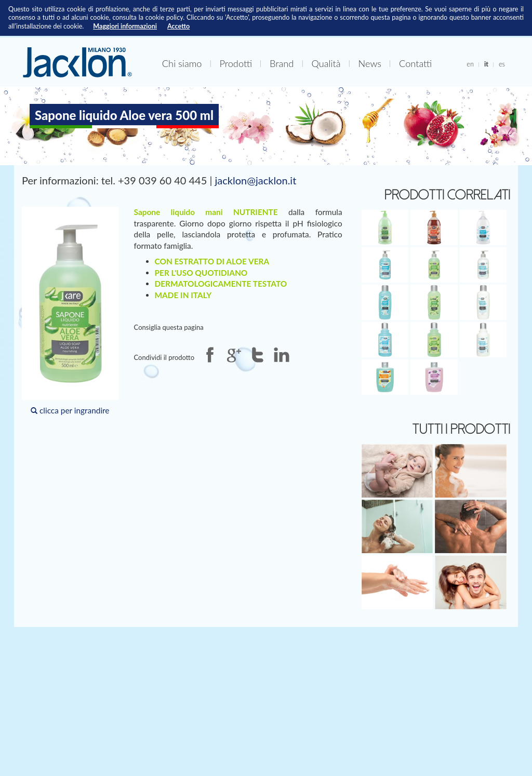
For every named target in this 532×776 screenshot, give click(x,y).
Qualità (326, 63)
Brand (282, 63)
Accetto (178, 26)
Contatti (415, 63)
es (502, 64)
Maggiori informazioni (125, 26)
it (486, 64)
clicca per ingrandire (70, 311)
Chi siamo (182, 63)
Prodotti (236, 63)
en (470, 64)
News (370, 63)
